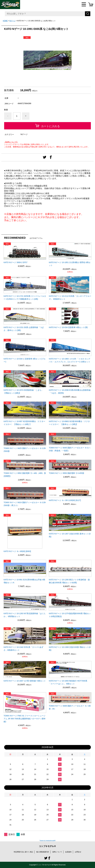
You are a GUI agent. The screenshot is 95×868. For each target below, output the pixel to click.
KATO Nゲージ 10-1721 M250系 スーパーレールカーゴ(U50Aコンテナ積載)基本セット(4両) (25, 298)
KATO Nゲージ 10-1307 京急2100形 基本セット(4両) (70, 535)
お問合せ (78, 852)
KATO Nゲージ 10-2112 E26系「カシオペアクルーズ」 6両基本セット (70, 298)
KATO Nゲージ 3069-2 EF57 (16, 262)
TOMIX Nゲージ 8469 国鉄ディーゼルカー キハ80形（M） (70, 707)
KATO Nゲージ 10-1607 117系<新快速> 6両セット (25, 681)
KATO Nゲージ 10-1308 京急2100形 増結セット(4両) (70, 649)
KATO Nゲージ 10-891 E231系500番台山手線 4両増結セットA (24, 581)
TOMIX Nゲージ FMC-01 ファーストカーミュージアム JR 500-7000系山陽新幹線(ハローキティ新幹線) (25, 719)
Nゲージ (12, 21)
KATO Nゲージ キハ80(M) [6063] (17, 551)
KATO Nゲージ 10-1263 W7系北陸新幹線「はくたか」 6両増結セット (25, 615)
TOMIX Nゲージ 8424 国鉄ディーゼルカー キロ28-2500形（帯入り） (25, 504)
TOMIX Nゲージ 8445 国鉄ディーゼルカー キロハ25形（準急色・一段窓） (70, 449)
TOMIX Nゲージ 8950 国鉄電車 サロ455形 (66, 473)
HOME (5, 21)
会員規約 (68, 852)
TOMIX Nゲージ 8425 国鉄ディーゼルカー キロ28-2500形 (25, 450)
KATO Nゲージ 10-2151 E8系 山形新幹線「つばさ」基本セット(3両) (24, 329)
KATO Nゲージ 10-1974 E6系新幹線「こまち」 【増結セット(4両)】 (23, 392)
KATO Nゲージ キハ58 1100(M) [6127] (65, 500)
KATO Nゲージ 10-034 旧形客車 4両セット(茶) (68, 327)
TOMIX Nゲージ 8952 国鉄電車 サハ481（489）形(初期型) (25, 475)
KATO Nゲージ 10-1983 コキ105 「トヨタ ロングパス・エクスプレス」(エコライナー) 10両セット (70, 360)
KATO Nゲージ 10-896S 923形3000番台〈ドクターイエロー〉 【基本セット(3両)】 (69, 423)
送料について (57, 852)
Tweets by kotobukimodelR (47, 841)
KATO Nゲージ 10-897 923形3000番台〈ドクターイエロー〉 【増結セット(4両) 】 (24, 423)
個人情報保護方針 (43, 852)
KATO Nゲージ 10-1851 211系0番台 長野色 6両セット (70, 264)
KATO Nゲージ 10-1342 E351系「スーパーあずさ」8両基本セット (23, 649)
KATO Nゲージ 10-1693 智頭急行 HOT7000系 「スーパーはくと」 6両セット (68, 682)
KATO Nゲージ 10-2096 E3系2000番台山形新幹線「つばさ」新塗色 (70, 392)
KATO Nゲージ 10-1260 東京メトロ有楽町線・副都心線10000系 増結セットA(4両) (69, 581)
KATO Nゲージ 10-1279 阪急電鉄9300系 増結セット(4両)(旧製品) (70, 615)
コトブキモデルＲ (47, 846)
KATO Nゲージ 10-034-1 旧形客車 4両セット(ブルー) (25, 360)
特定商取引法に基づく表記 (23, 852)
